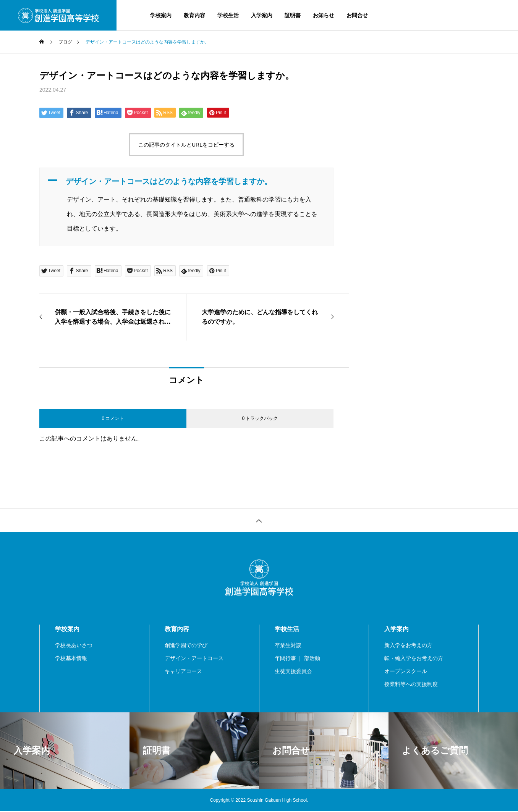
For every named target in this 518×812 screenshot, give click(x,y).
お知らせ (324, 15)
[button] (186, 181)
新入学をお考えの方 (408, 646)
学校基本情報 (71, 659)
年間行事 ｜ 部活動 (298, 659)
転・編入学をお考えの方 (414, 659)
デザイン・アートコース (194, 659)
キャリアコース (183, 672)
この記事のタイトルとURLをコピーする (186, 145)
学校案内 (161, 15)
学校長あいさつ (74, 646)
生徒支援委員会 (293, 672)
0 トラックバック (260, 418)
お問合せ (357, 15)
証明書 (293, 15)
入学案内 (262, 15)
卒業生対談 (288, 646)
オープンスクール (406, 672)
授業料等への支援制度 (411, 684)
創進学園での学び (186, 646)
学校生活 (228, 15)
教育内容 (194, 15)
